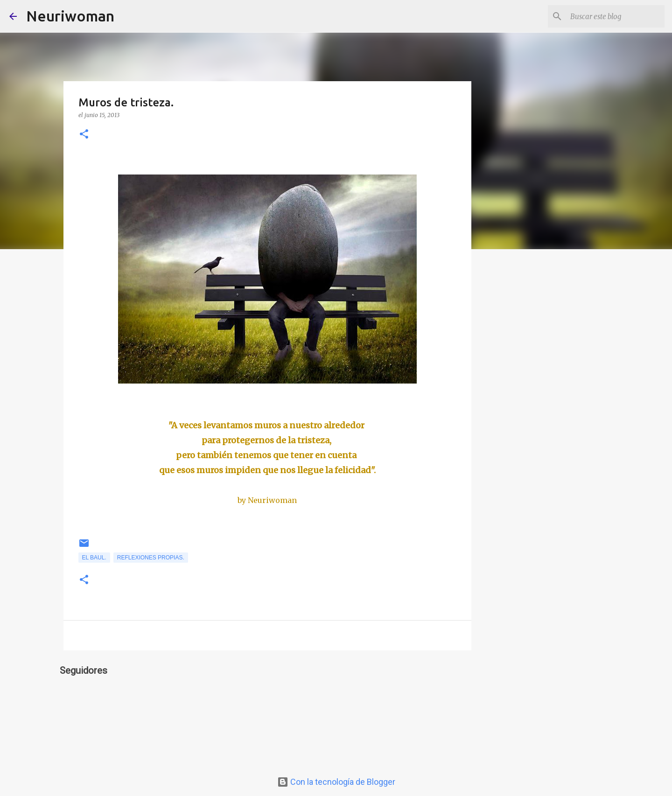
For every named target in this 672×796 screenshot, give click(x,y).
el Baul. (94, 558)
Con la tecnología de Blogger (336, 782)
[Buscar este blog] (616, 16)
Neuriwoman (70, 16)
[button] (84, 135)
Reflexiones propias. (151, 558)
